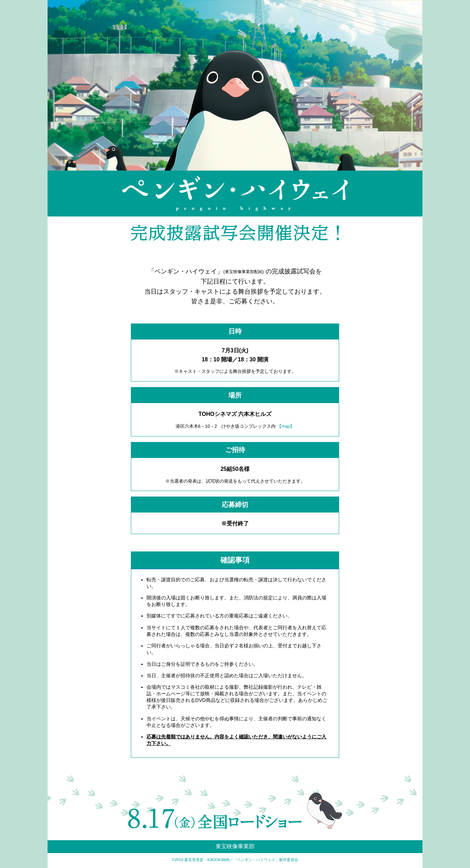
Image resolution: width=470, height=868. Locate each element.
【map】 (286, 426)
